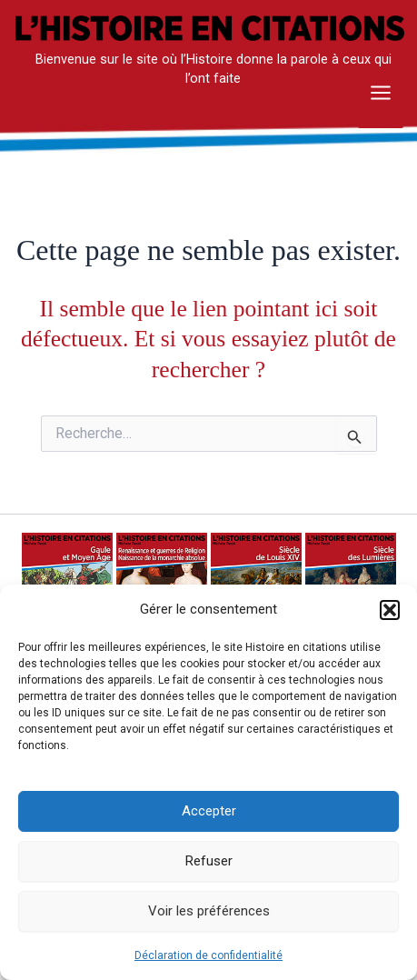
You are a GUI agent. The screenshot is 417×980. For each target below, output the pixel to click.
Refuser (209, 861)
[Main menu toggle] (381, 98)
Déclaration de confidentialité (208, 955)
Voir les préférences (209, 911)
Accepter (209, 811)
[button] (390, 610)
